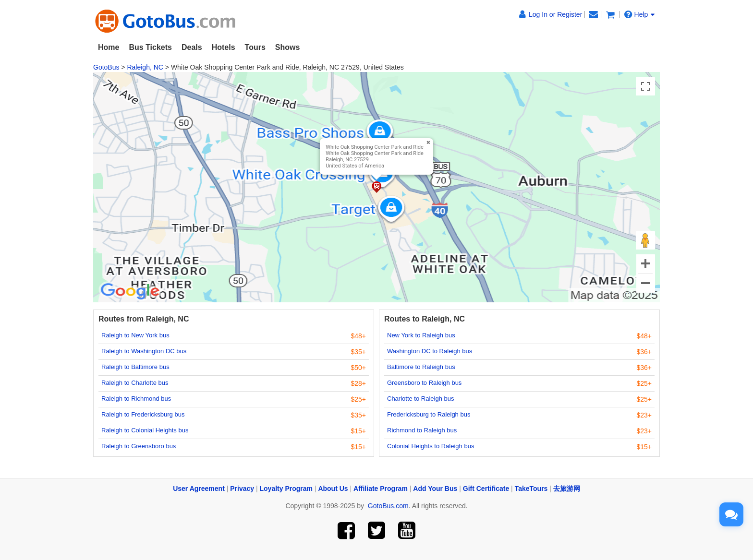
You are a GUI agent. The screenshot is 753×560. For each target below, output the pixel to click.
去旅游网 (567, 489)
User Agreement (199, 489)
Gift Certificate (486, 489)
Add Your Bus (435, 489)
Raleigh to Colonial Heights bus (145, 430)
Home (109, 47)
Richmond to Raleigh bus (422, 430)
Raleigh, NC (145, 67)
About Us (333, 489)
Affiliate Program (381, 489)
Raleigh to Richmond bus (136, 399)
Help (640, 14)
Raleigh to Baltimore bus (135, 367)
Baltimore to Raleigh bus (421, 367)
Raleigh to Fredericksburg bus (143, 414)
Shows (288, 47)
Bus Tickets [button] (150, 47)
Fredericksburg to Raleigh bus (429, 414)
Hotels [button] (224, 47)
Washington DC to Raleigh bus (430, 351)
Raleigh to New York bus (135, 335)
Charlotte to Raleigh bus (420, 399)
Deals (192, 47)
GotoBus (106, 67)
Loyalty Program (286, 489)
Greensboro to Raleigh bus (424, 383)
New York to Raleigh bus (421, 335)
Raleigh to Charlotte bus (135, 383)
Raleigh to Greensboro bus (139, 446)
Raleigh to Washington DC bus (144, 351)
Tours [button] (255, 47)
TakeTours (531, 489)
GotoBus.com (388, 506)
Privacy (242, 489)
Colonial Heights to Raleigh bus (431, 446)
